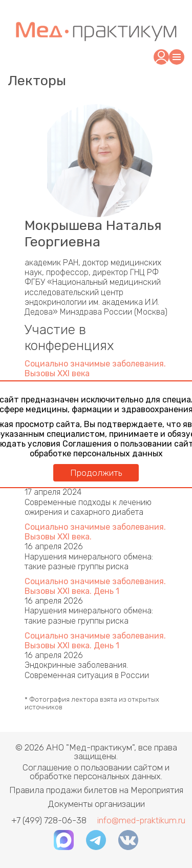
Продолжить (96, 473)
